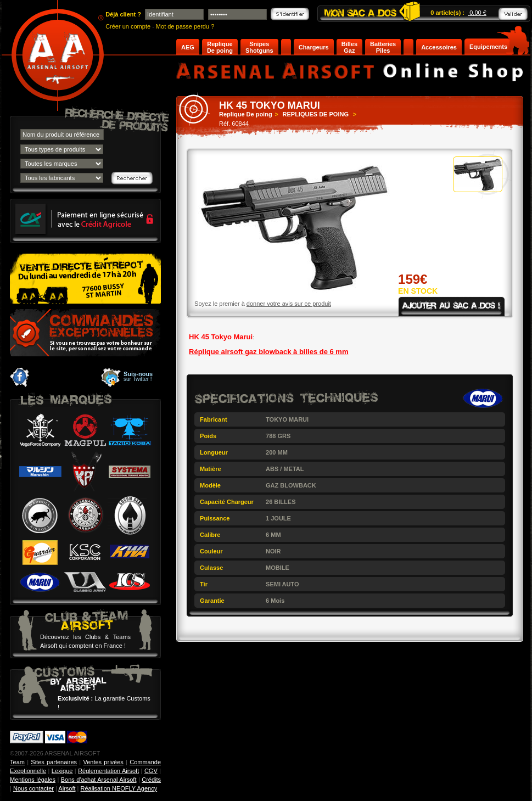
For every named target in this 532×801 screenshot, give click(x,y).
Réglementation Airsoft (108, 771)
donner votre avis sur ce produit (289, 304)
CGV (151, 771)
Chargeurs (314, 47)
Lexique (62, 771)
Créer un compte (128, 26)
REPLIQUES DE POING (316, 114)
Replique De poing (220, 47)
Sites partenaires (54, 762)
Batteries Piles (383, 47)
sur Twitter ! (138, 377)
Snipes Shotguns (259, 47)
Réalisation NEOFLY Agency (119, 788)
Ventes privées (103, 762)
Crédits (151, 780)
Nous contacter (33, 788)
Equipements (488, 47)
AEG (188, 47)
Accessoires (439, 47)
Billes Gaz (349, 47)
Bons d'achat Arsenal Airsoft (99, 780)
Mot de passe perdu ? (185, 26)
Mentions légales (33, 780)
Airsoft (67, 788)
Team (17, 762)
